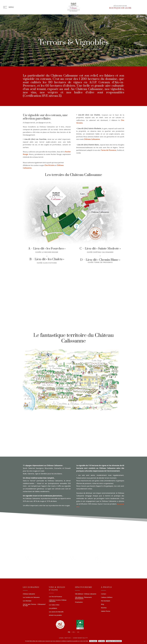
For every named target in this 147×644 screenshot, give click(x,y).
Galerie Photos (106, 611)
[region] (73, 564)
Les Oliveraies (27, 601)
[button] (28, 564)
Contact (104, 594)
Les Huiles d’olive (54, 605)
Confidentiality (81, 638)
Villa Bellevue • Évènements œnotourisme (83, 598)
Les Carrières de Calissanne (31, 597)
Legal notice (65, 638)
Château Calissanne (29, 594)
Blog (103, 604)
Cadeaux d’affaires (107, 597)
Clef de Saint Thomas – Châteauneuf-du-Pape (34, 605)
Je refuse (101, 641)
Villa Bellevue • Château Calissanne (86, 594)
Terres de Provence (108, 150)
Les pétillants (53, 608)
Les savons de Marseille (56, 612)
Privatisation (79, 602)
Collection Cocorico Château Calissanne (58, 601)
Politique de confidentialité (114, 641)
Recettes (104, 608)
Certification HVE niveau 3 (42, 96)
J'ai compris (93, 641)
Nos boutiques (106, 601)
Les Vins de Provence (55, 597)
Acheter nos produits (55, 615)
